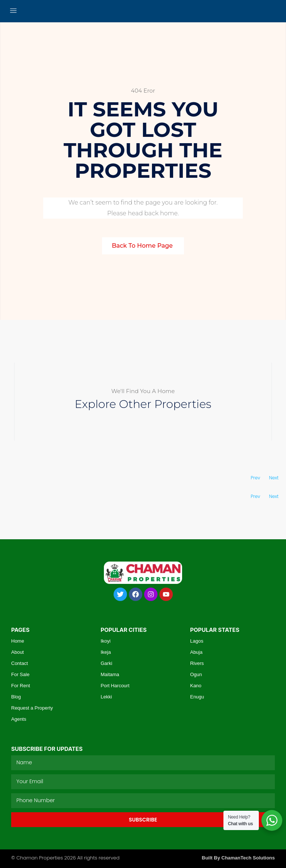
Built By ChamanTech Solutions (238, 858)
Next (274, 478)
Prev (255, 478)
